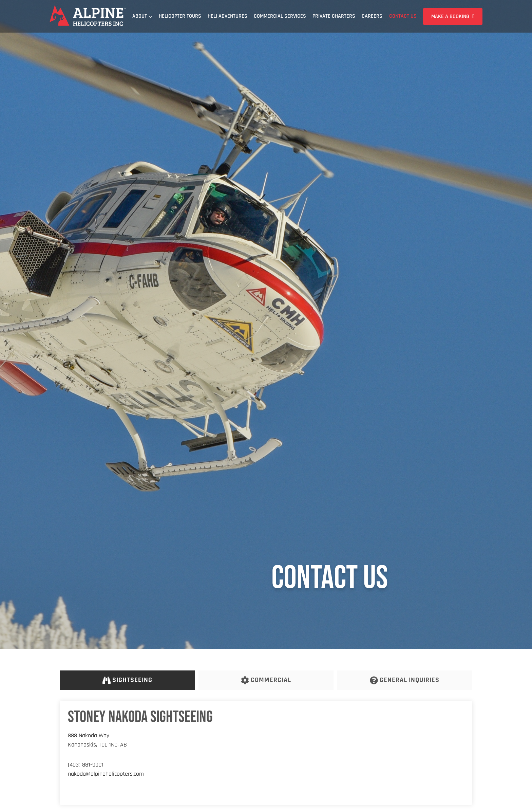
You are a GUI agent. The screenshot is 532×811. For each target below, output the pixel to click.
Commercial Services (280, 16)
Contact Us (403, 16)
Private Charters (334, 16)
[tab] (127, 680)
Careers (372, 16)
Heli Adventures (227, 16)
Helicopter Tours (180, 16)
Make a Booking (450, 16)
